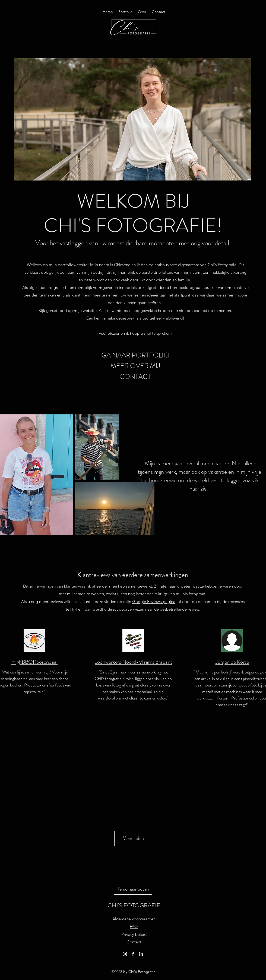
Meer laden (133, 838)
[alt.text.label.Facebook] (133, 954)
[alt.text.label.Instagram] (125, 954)
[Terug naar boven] (133, 889)
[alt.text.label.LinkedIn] (141, 954)
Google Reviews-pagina (154, 602)
